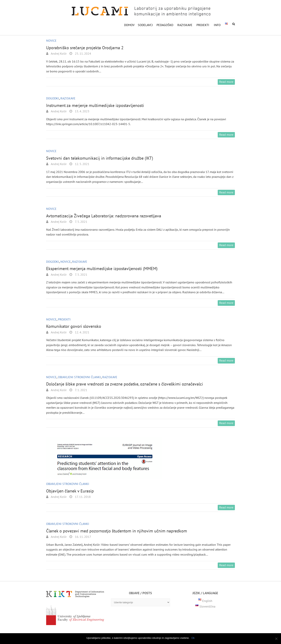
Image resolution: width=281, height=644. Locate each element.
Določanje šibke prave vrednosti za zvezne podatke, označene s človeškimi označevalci (125, 384)
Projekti (203, 25)
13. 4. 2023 (82, 111)
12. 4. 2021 (82, 332)
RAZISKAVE (185, 25)
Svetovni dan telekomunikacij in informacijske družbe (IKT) (100, 158)
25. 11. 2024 (83, 53)
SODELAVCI (145, 25)
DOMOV (129, 25)
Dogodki (53, 98)
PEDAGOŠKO (165, 25)
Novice (51, 41)
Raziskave (68, 98)
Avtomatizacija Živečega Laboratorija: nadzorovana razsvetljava (104, 216)
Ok (193, 638)
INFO (217, 25)
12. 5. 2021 (82, 164)
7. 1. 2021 (81, 390)
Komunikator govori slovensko (74, 326)
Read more (226, 82)
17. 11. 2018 (82, 497)
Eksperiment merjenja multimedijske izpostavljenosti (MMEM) (102, 269)
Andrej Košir (58, 53)
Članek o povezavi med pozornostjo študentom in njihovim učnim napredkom (117, 531)
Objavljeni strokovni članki (79, 377)
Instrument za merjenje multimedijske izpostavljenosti (95, 105)
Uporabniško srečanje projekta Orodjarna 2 (85, 48)
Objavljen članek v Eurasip (70, 491)
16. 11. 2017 (83, 537)
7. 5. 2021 (81, 222)
